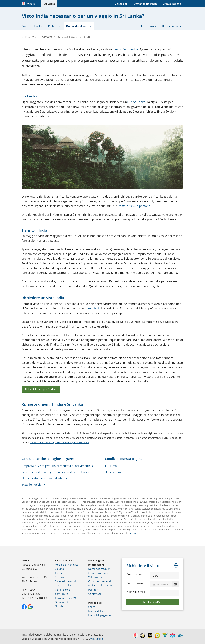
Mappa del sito (97, 611)
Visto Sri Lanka (32, 26)
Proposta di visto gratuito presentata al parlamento (56, 466)
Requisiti (60, 577)
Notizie (59, 606)
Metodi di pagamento (101, 615)
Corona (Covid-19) (66, 598)
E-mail (112, 466)
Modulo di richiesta (67, 565)
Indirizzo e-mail (136, 592)
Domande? (61, 602)
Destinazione (134, 574)
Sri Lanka (49, 4)
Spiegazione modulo (67, 581)
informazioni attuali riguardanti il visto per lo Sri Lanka (59, 442)
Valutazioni (122, 4)
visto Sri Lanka (126, 49)
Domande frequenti (145, 4)
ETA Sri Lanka (136, 102)
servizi (133, 533)
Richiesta (54, 26)
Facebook (113, 472)
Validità (59, 569)
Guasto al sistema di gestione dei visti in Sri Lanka (55, 472)
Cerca (92, 607)
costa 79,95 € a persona (134, 206)
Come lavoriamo (98, 573)
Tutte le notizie (32, 485)
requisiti (94, 308)
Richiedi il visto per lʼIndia (40, 389)
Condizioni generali (100, 581)
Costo (58, 573)
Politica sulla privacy (100, 585)
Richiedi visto (151, 602)
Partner (93, 590)
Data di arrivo (135, 583)
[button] (164, 576)
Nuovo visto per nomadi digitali (43, 478)
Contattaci (94, 594)
